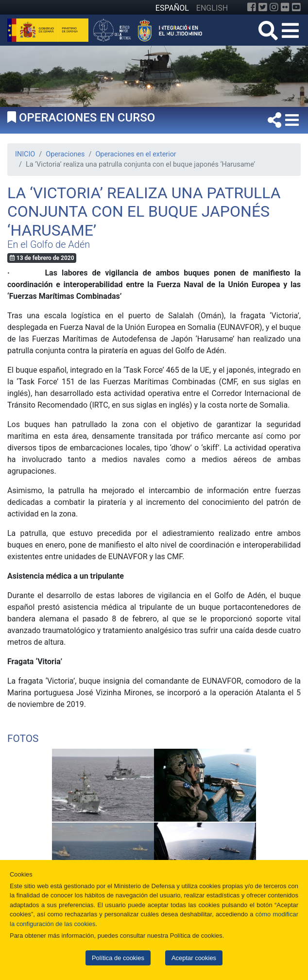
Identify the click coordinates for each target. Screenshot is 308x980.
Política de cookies (118, 958)
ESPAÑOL (172, 8)
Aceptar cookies (194, 958)
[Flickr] (285, 7)
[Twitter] (263, 7)
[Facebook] (252, 7)
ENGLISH (212, 8)
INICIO (25, 154)
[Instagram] (274, 7)
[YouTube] (296, 7)
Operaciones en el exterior (136, 154)
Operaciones (65, 154)
